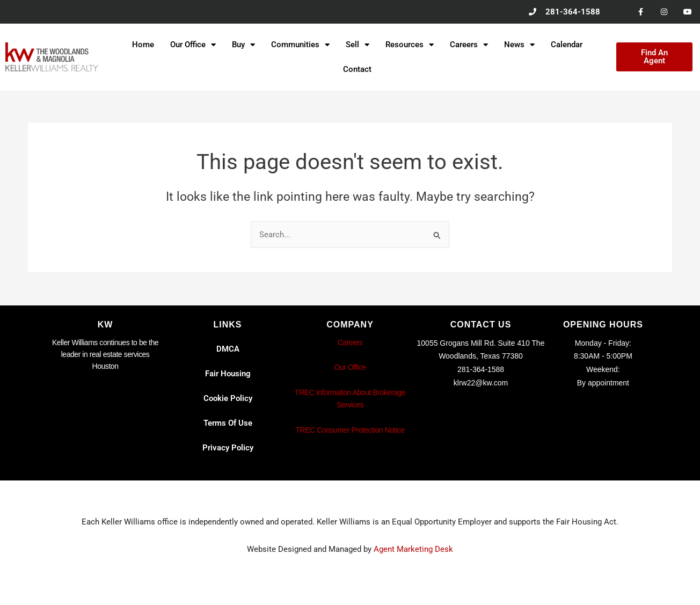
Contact (357, 70)
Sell (358, 45)
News (519, 45)
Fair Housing (228, 374)
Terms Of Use (228, 423)
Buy (243, 45)
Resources (410, 45)
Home (143, 45)
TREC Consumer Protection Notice (350, 430)
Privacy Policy (228, 448)
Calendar (567, 45)
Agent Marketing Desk (413, 549)
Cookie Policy (228, 398)
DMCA (228, 349)
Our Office (193, 45)
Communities (300, 45)
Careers (469, 45)
